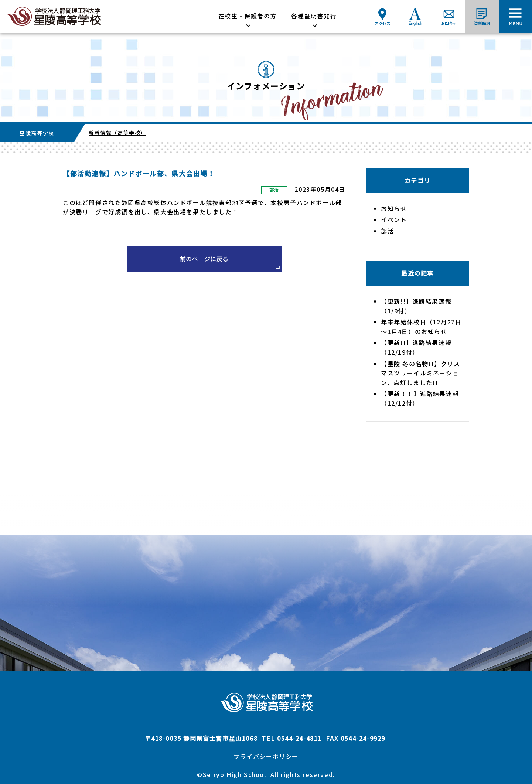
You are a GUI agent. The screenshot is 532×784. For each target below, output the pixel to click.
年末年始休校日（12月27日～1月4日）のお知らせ (421, 327)
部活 (274, 190)
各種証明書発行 (314, 16)
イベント (394, 219)
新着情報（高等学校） (117, 133)
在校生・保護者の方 (248, 16)
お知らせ (394, 208)
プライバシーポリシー (266, 756)
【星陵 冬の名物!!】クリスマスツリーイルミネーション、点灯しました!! (420, 373)
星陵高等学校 (37, 133)
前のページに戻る (204, 259)
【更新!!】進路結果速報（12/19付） (416, 347)
